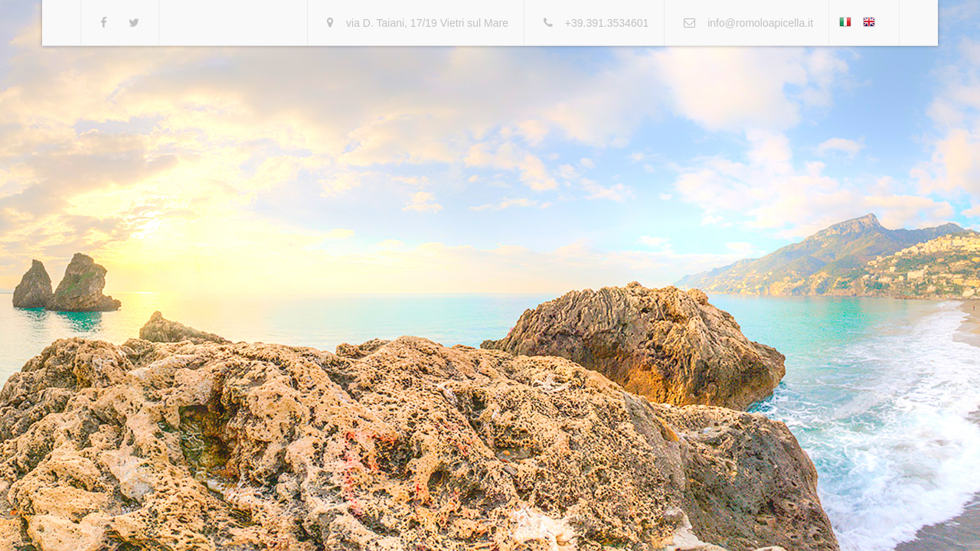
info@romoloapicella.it (760, 23)
